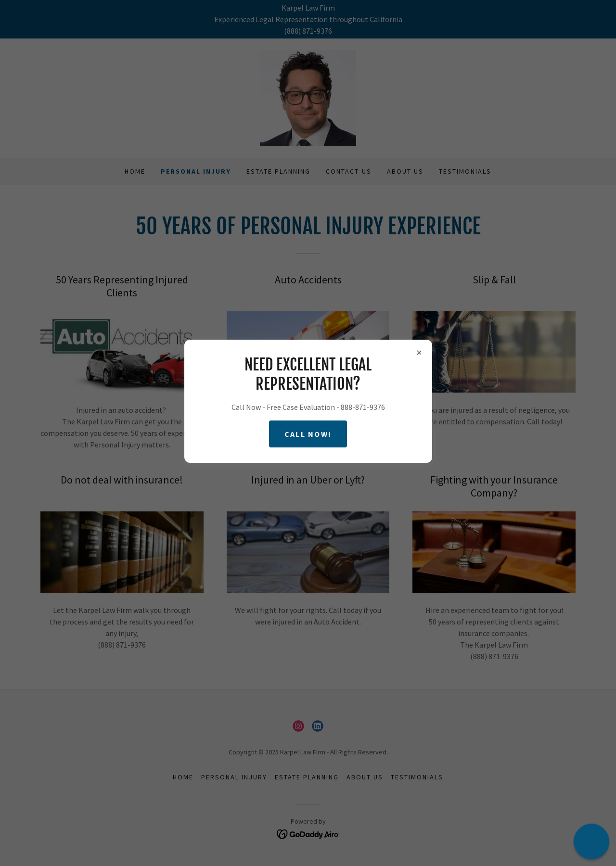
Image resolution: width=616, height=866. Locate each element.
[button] (591, 841)
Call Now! (308, 434)
